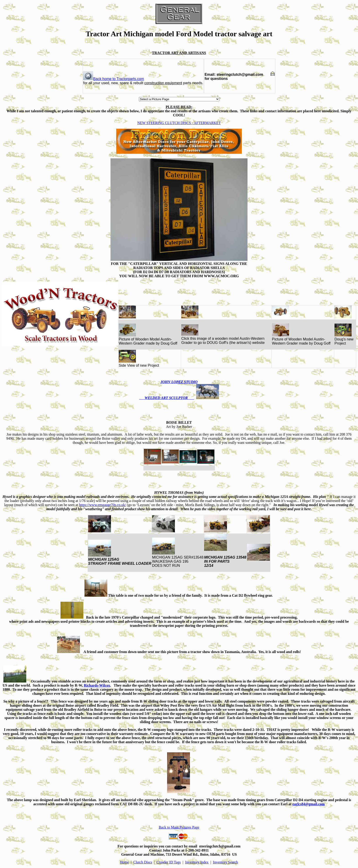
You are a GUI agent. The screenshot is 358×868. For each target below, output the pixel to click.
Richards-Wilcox (97, 685)
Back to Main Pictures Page (179, 827)
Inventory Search (226, 862)
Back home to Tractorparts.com (113, 79)
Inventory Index (197, 862)
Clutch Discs (143, 862)
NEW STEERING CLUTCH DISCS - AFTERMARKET (179, 123)
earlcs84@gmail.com (308, 804)
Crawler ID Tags (168, 862)
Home (125, 862)
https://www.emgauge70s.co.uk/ (103, 505)
